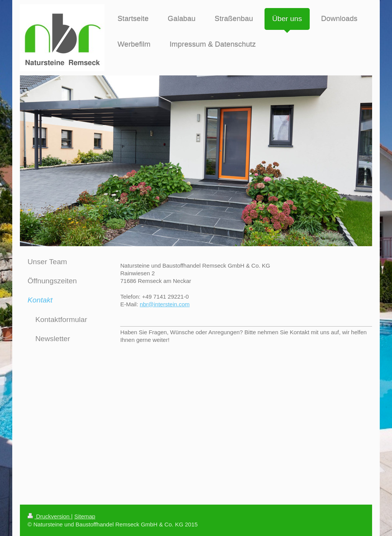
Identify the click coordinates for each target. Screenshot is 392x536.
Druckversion (49, 516)
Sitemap (85, 516)
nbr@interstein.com (165, 304)
